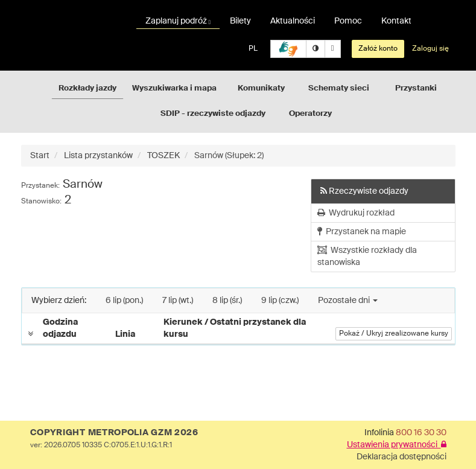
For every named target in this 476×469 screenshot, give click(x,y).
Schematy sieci (339, 88)
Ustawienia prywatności (397, 445)
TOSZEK (163, 156)
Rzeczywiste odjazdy (364, 191)
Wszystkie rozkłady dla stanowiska (367, 256)
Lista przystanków (98, 156)
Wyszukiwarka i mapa (174, 88)
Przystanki (416, 88)
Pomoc (348, 21)
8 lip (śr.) (227, 301)
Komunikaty (261, 88)
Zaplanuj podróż (178, 21)
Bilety (240, 21)
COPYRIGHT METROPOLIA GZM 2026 (114, 433)
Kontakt (396, 21)
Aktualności (293, 21)
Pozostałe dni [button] (348, 301)
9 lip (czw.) (280, 301)
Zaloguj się (430, 49)
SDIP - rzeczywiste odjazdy (213, 114)
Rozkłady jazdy (87, 88)
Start (40, 156)
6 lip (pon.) (124, 301)
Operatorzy (310, 114)
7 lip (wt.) (178, 301)
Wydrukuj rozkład (356, 213)
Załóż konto (378, 49)
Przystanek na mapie (362, 231)
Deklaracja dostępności (401, 457)
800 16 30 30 (421, 433)
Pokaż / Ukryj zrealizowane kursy (394, 334)
